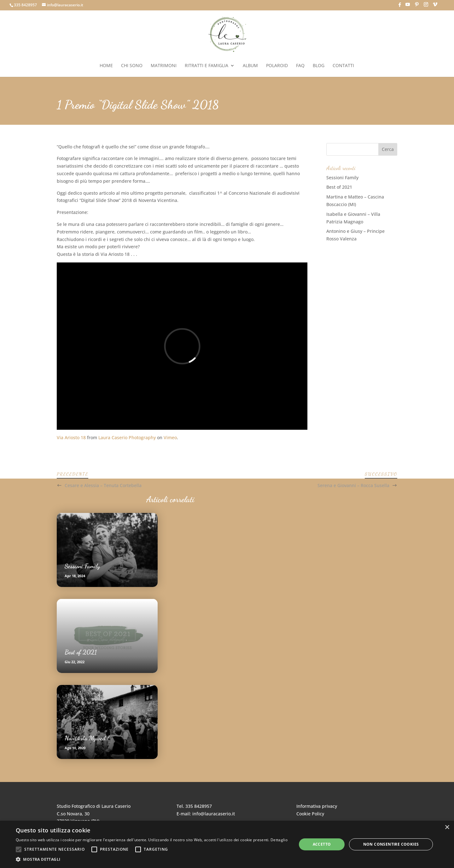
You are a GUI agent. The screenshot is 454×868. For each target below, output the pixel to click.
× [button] (447, 828)
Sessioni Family (342, 178)
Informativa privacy (317, 806)
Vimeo (170, 437)
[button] (152, 859)
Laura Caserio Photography (127, 437)
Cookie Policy (310, 814)
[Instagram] (426, 6)
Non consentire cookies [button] (391, 844)
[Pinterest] (417, 6)
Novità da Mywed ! (87, 738)
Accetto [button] (322, 844)
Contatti (343, 66)
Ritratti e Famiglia (207, 66)
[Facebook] (400, 6)
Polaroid (277, 66)
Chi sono (132, 66)
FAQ (300, 66)
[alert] (227, 844)
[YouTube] (408, 6)
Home (106, 66)
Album (250, 66)
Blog (319, 66)
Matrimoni (164, 66)
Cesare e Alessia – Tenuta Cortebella (103, 485)
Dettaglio (279, 840)
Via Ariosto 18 (71, 437)
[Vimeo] (435, 6)
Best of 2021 (339, 187)
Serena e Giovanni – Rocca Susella (353, 485)
